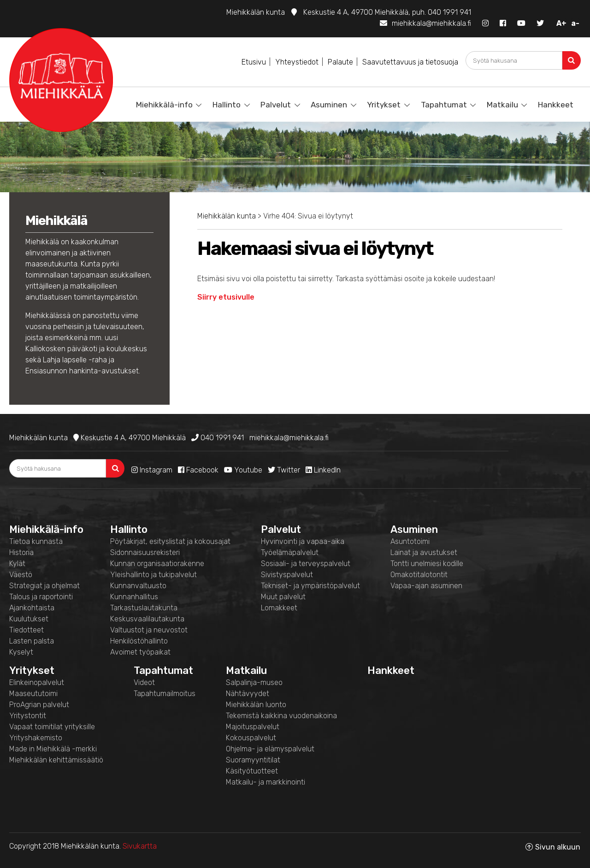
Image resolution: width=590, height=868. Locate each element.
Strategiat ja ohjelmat (44, 586)
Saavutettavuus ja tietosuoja (410, 62)
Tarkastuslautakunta (144, 608)
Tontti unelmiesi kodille (427, 564)
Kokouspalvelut (251, 738)
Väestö (21, 575)
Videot (144, 682)
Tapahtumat (444, 105)
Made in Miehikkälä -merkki (53, 749)
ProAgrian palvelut (39, 705)
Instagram (152, 470)
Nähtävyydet (248, 694)
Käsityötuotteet (252, 771)
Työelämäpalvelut (290, 552)
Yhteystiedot (297, 62)
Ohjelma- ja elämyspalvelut (270, 749)
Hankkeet (556, 105)
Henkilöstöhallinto (139, 641)
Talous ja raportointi (41, 597)
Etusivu (254, 62)
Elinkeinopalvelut (37, 682)
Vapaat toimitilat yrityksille (52, 727)
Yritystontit (28, 716)
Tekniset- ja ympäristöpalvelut (310, 586)
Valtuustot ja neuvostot (149, 630)
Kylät (17, 564)
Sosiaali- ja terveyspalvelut (306, 564)
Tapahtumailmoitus (165, 694)
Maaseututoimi (33, 694)
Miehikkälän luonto (256, 705)
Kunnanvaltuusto (138, 586)
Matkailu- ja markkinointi (265, 782)
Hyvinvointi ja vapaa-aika (303, 541)
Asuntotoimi (410, 541)
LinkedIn (323, 470)
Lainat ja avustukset (424, 552)
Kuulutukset (29, 619)
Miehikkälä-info (164, 105)
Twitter (284, 470)
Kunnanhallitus (134, 597)
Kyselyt (21, 652)
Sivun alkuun (558, 847)
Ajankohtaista (32, 608)
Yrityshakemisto (36, 738)
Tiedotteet (27, 630)
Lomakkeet (279, 608)
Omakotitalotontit (419, 575)
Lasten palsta (32, 641)
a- (575, 23)
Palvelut (276, 105)
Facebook (198, 470)
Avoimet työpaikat (140, 652)
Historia (21, 552)
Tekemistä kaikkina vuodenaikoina (281, 716)
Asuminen (329, 105)
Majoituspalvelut (253, 727)
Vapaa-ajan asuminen (426, 586)
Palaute (340, 62)
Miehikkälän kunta (227, 216)
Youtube (243, 470)
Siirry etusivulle (226, 297)
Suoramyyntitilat (253, 760)
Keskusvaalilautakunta (147, 619)
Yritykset (384, 105)
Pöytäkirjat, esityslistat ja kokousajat (170, 541)
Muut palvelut (283, 597)
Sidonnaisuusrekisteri (145, 552)
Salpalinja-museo (254, 682)
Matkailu (502, 105)
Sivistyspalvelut (287, 575)
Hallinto (227, 105)
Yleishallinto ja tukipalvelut (153, 575)
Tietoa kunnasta (36, 541)
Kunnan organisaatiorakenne (157, 564)
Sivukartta (140, 846)
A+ (561, 23)
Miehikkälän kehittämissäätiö (56, 760)
